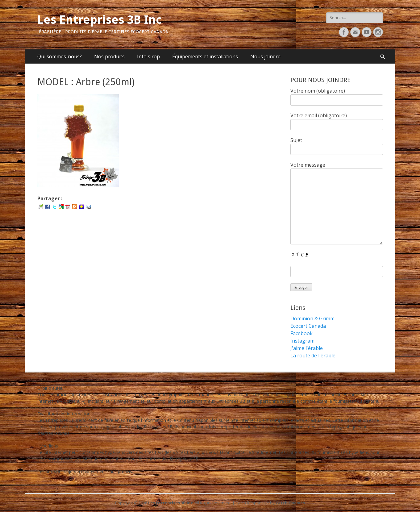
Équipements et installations (205, 56)
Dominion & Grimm (312, 318)
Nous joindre (265, 56)
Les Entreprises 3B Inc (100, 20)
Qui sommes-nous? (60, 56)
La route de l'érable (313, 356)
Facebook (301, 333)
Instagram (302, 341)
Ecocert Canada (308, 326)
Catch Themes (290, 503)
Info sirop (148, 56)
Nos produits (109, 56)
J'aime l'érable (307, 348)
